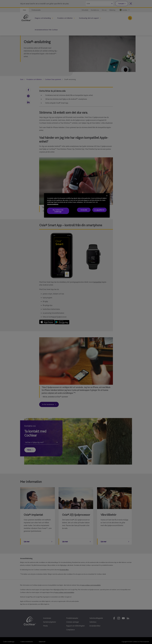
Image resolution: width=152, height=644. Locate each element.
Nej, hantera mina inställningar (58, 211)
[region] (77, 205)
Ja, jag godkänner (99, 210)
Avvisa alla (84, 210)
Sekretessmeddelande (53, 204)
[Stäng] (107, 196)
